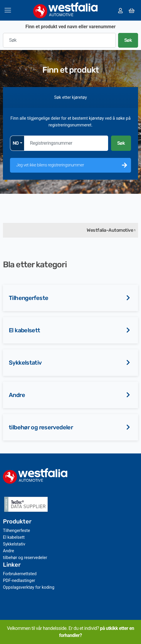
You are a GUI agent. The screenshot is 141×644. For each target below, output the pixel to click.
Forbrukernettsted (20, 574)
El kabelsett (25, 330)
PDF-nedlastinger (19, 581)
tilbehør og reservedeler (41, 427)
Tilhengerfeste (28, 298)
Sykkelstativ (25, 363)
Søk (128, 40)
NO (16, 143)
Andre (17, 395)
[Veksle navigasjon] (8, 10)
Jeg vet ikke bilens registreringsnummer (50, 165)
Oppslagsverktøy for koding (29, 587)
